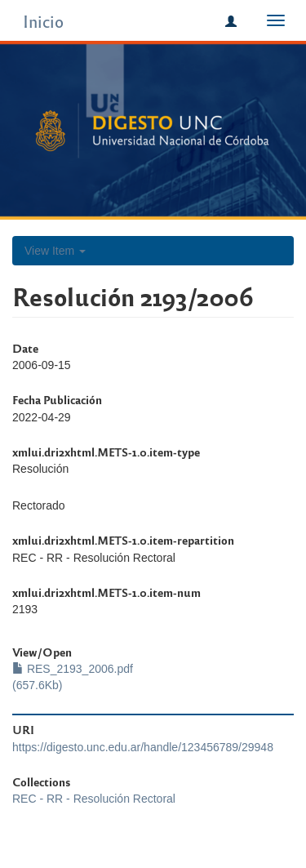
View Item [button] (55, 251)
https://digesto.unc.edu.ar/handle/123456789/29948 (143, 747)
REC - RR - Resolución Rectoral (94, 799)
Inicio (43, 21)
